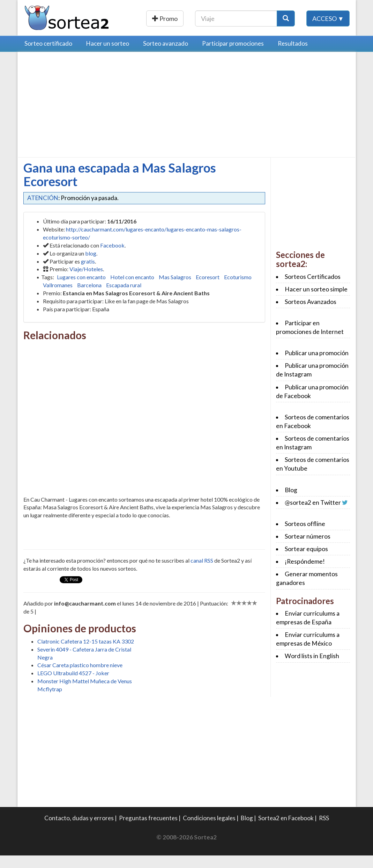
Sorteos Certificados (313, 289)
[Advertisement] (82, 119)
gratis (88, 274)
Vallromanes (58, 298)
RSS (324, 831)
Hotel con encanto (132, 290)
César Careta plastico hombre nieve (80, 677)
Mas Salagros (175, 290)
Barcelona (89, 298)
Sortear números (308, 549)
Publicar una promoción (190, 18)
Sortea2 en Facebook (286, 831)
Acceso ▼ (328, 35)
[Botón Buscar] (330, 18)
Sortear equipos (306, 561)
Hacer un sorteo (108, 56)
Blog (291, 502)
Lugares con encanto (81, 290)
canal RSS (202, 573)
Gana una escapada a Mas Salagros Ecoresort (120, 187)
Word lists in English (312, 668)
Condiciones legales (209, 831)
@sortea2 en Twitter (313, 515)
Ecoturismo (238, 290)
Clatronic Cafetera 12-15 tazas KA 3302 (86, 654)
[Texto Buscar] (280, 18)
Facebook (112, 258)
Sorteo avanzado (166, 56)
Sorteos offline (305, 536)
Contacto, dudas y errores (79, 831)
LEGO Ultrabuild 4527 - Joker (73, 686)
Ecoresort (208, 290)
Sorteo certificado (48, 56)
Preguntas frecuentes (148, 831)
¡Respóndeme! (305, 574)
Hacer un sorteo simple (316, 302)
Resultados (293, 56)
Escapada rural (124, 298)
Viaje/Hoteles (86, 281)
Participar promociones (233, 56)
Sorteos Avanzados (311, 314)
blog (91, 266)
